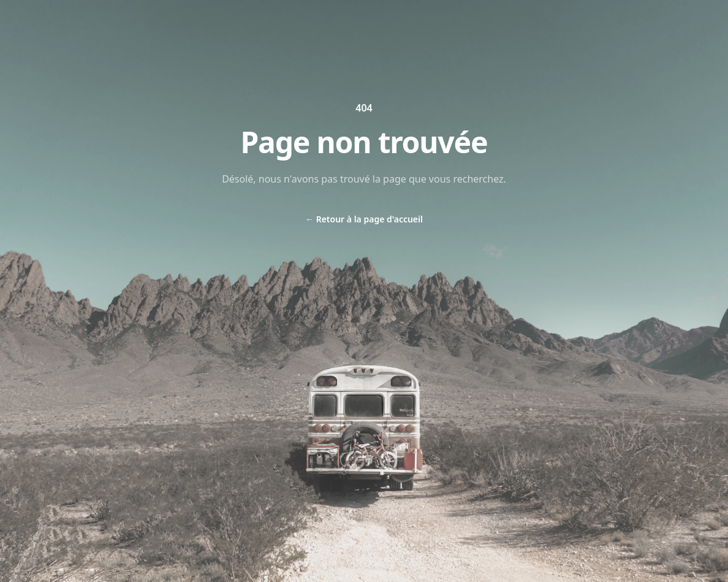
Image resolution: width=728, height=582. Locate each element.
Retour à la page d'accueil (364, 219)
